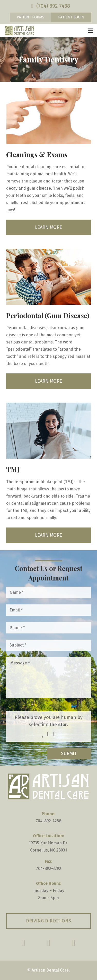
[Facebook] (23, 943)
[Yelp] (74, 943)
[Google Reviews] (49, 943)
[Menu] (90, 31)
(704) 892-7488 (53, 6)
